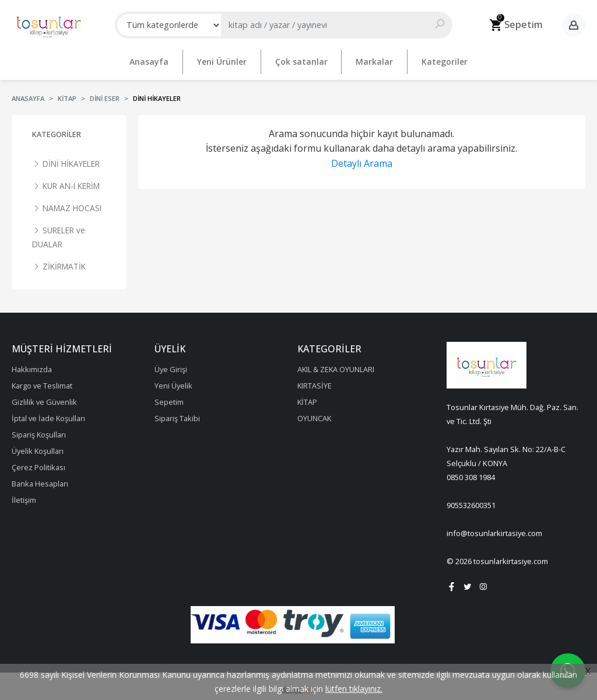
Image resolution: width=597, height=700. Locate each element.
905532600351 (471, 501)
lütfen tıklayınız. (354, 689)
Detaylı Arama (362, 159)
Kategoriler (57, 129)
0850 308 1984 (471, 473)
